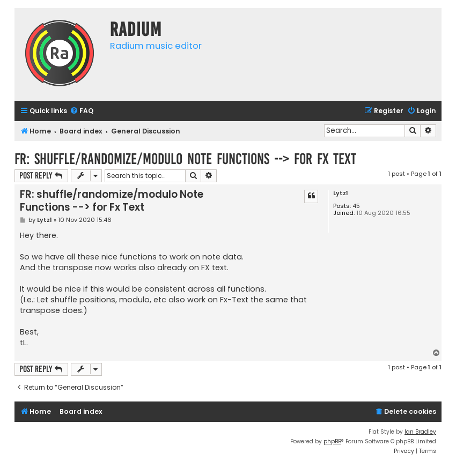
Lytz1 (341, 193)
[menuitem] (82, 111)
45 (356, 206)
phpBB (332, 441)
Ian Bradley (420, 432)
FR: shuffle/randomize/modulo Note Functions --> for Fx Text (185, 159)
